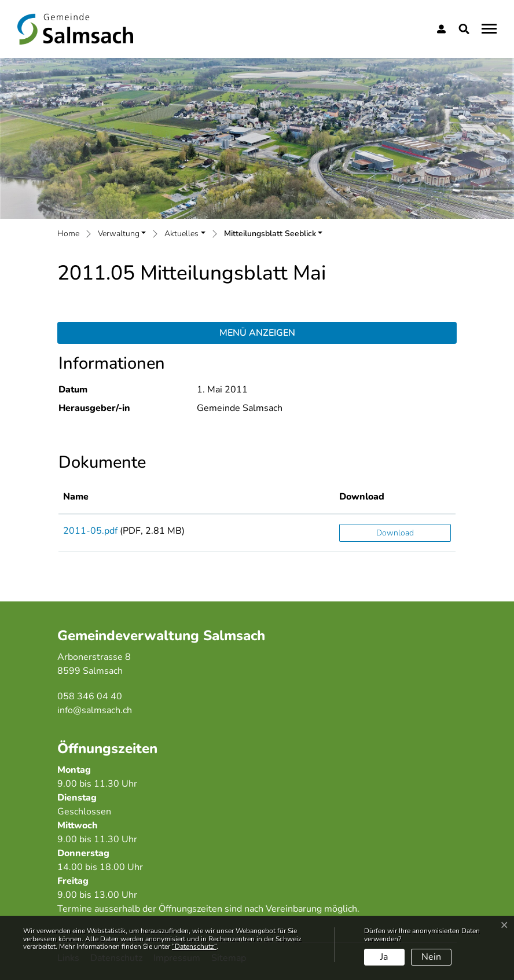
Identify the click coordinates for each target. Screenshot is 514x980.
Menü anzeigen (257, 333)
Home (68, 234)
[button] (466, 29)
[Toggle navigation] (487, 28)
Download (395, 533)
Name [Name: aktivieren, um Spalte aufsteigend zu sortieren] (76, 497)
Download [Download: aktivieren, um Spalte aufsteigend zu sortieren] (362, 497)
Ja (384, 957)
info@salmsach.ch (95, 710)
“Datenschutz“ (194, 946)
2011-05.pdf (90, 531)
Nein (431, 957)
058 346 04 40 (90, 696)
